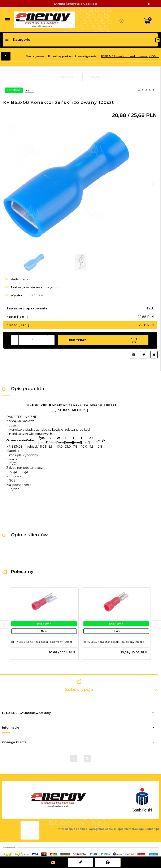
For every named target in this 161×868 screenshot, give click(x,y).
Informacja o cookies (72, 829)
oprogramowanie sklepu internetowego (116, 829)
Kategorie (18, 40)
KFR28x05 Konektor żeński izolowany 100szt (114, 642)
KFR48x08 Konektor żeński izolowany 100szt (42, 642)
